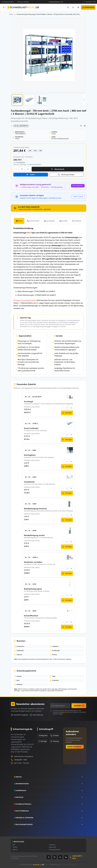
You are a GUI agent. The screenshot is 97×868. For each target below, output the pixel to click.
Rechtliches (78, 221)
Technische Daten (34, 221)
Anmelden (79, 706)
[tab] (49, 208)
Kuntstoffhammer (31, 616)
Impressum (52, 845)
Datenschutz (65, 712)
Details (20, 221)
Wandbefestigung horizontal (35, 509)
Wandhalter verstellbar (33, 562)
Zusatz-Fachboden (31, 428)
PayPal (32, 175)
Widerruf (15, 850)
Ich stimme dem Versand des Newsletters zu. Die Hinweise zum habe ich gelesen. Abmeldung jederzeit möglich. (69, 712)
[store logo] (23, 7)
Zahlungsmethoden (55, 850)
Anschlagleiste (30, 455)
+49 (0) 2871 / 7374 (90, 2)
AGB (14, 845)
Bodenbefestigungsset (33, 589)
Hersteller (65, 221)
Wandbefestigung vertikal (34, 535)
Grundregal (29, 402)
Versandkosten (51, 221)
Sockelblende (29, 482)
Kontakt (15, 847)
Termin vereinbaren (74, 747)
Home (11, 14)
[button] (17, 100)
